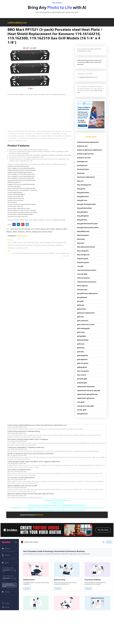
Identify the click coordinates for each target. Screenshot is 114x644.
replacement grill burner (86, 398)
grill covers (81, 332)
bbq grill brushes (83, 193)
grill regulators (82, 359)
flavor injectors (82, 286)
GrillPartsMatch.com (17, 23)
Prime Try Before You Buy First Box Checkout (22, 210)
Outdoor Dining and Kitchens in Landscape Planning (24, 431)
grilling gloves (82, 367)
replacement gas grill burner (87, 394)
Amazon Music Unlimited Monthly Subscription (22, 212)
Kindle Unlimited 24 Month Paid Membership (22, 170)
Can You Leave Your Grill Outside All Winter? (21, 478)
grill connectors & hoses (86, 324)
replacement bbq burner (86, 387)
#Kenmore (59, 229)
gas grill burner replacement (87, 293)
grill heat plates (83, 340)
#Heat (53, 229)
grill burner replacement (86, 313)
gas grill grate (82, 297)
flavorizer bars (82, 290)
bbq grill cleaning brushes (86, 204)
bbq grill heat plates (84, 208)
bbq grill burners (83, 197)
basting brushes (83, 169)
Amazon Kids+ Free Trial (15, 206)
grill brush (81, 305)
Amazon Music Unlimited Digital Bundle (20, 214)
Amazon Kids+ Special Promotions (19, 208)
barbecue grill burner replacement (90, 150)
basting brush (82, 165)
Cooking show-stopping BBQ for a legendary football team (26, 447)
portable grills (82, 379)
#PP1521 (28, 232)
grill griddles (82, 336)
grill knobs (81, 348)
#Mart (65, 229)
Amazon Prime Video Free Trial (17, 216)
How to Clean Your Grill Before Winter (19, 470)
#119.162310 (35, 229)
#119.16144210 (16, 229)
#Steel (50, 232)
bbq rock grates (83, 251)
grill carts (81, 317)
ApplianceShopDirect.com (89, 77)
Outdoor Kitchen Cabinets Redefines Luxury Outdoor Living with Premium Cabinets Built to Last (37, 425)
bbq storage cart (83, 255)
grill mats (81, 352)
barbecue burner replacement (88, 142)
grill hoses (81, 344)
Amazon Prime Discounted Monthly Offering (22, 204)
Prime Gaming (12, 202)
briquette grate (83, 259)
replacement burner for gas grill (89, 390)
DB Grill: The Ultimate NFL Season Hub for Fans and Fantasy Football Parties (31, 454)
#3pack (43, 229)
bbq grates (81, 189)
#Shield (45, 232)
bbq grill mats (82, 220)
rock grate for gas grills (85, 406)
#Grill (48, 229)
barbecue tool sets (84, 158)
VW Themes (39, 515)
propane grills (82, 383)
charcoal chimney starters (87, 270)
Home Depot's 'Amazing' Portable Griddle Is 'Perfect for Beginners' (28, 439)
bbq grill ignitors (83, 216)
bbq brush (81, 173)
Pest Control (82, 375)
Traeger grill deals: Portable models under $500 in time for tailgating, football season (34, 462)
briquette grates (83, 262)
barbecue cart (82, 146)
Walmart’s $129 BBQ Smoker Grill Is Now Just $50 (22, 486)
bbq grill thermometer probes (88, 228)
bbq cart (80, 181)
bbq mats (81, 243)
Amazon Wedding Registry (16, 194)
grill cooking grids (83, 328)
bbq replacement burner (86, 247)
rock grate (81, 402)
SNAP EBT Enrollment (14, 182)
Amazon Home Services (15, 200)
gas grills (80, 301)
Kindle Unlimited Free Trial (16, 198)
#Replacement (37, 232)
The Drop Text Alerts (14, 186)
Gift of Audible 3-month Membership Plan (21, 174)
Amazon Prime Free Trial (15, 196)
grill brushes (81, 309)
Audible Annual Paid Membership (18, 166)
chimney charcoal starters (87, 282)
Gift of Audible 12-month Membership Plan (21, 168)
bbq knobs (81, 239)
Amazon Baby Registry (15, 192)
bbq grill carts (82, 200)
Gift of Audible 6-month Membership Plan (21, 176)
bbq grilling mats (83, 231)
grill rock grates (83, 363)
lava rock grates (83, 371)
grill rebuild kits (83, 356)
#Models (9, 232)
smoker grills (82, 410)
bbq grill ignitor (83, 212)
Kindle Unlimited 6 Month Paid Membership (21, 188)
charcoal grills (82, 274)
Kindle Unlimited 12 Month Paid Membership (22, 180)
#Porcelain (21, 232)
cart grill (80, 266)
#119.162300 (26, 229)
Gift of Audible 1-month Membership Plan (21, 178)
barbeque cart (82, 162)
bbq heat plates (22, 236)
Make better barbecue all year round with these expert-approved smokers (31, 494)
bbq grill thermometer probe (87, 224)
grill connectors (83, 321)
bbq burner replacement (86, 177)
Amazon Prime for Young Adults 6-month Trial (22, 190)
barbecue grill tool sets (85, 154)
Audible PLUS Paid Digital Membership (20, 172)
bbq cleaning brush (84, 185)
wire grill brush (82, 414)
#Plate (15, 232)
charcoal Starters (83, 278)
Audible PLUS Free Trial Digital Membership (21, 184)
